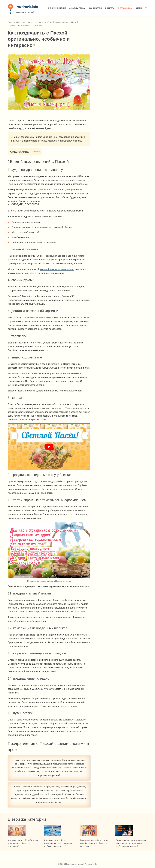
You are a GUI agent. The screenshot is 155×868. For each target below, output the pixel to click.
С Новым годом (77, 8)
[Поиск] (146, 8)
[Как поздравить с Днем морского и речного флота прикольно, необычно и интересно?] (131, 835)
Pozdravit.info (27, 7)
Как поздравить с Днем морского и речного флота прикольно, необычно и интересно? (131, 852)
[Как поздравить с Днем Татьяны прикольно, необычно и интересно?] (24, 835)
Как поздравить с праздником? (32, 22)
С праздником (125, 8)
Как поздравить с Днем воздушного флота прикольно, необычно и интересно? (58, 852)
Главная (12, 22)
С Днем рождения (57, 8)
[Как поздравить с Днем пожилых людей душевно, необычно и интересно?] (95, 835)
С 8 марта (110, 8)
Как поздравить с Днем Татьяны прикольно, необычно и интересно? (23, 852)
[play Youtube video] (49, 447)
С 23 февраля (95, 8)
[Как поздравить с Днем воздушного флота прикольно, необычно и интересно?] (60, 835)
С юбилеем (141, 8)
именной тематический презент (57, 269)
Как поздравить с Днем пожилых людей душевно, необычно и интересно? (95, 852)
